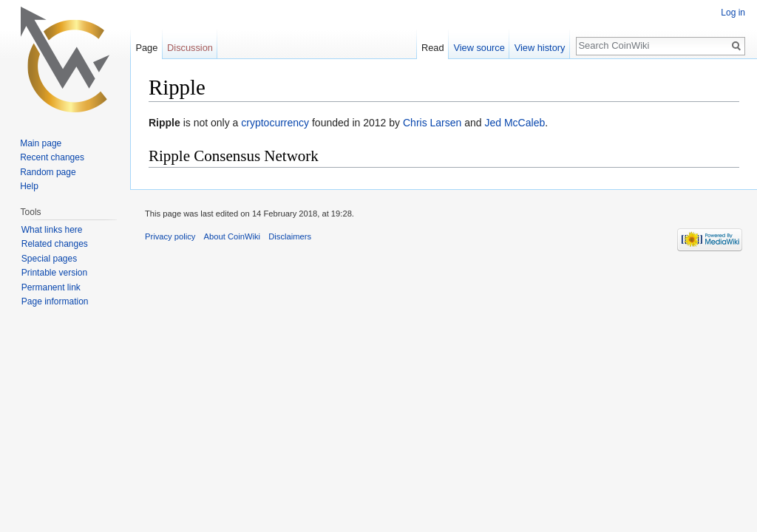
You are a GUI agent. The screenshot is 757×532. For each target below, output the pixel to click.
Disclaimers (290, 236)
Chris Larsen (432, 123)
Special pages (49, 259)
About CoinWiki (232, 236)
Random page (48, 172)
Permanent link (51, 287)
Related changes (55, 244)
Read (433, 48)
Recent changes (52, 157)
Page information (55, 301)
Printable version (54, 273)
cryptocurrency (275, 123)
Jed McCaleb (515, 123)
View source (479, 48)
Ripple (164, 123)
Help (29, 186)
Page (146, 48)
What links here (52, 230)
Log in (733, 13)
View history (540, 48)
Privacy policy (170, 236)
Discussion (190, 48)
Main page (41, 143)
